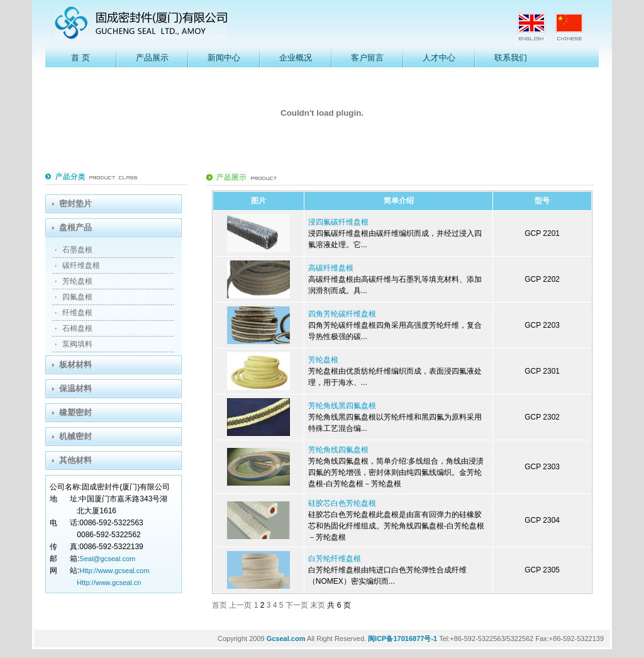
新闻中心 (224, 58)
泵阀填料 (77, 344)
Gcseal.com (286, 638)
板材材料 (75, 365)
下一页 (298, 605)
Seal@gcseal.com (107, 559)
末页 (319, 605)
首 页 (80, 58)
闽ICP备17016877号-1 (402, 638)
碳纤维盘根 (81, 265)
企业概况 (296, 58)
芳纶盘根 (77, 281)
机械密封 (75, 436)
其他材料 (75, 460)
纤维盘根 (77, 313)
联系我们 (511, 58)
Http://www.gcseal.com (114, 571)
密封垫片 (75, 204)
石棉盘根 (77, 328)
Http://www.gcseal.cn (109, 583)
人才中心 (439, 58)
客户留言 (367, 58)
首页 (220, 605)
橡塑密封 (75, 412)
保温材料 (75, 388)
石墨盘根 (77, 250)
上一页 (241, 605)
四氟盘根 (77, 297)
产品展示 (152, 58)
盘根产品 (75, 227)
